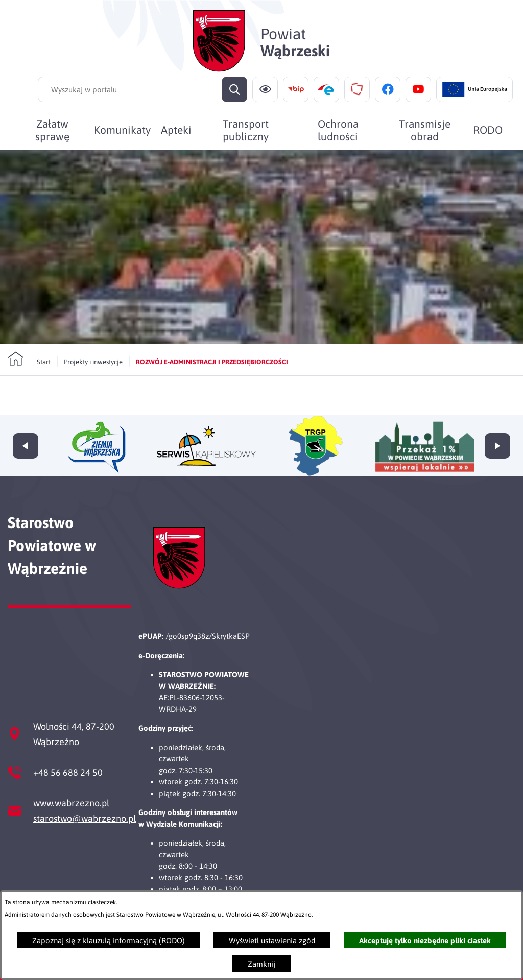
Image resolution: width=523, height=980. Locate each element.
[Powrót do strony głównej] (29, 372)
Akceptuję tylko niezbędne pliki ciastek (425, 940)
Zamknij (261, 964)
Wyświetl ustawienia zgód (272, 940)
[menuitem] (52, 130)
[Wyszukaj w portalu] (142, 89)
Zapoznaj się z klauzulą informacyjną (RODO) (109, 940)
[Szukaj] (234, 89)
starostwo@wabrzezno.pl (85, 818)
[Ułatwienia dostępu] (265, 89)
